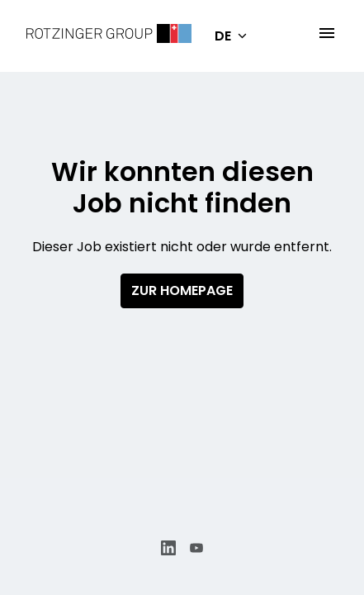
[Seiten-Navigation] (327, 33)
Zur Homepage (182, 290)
